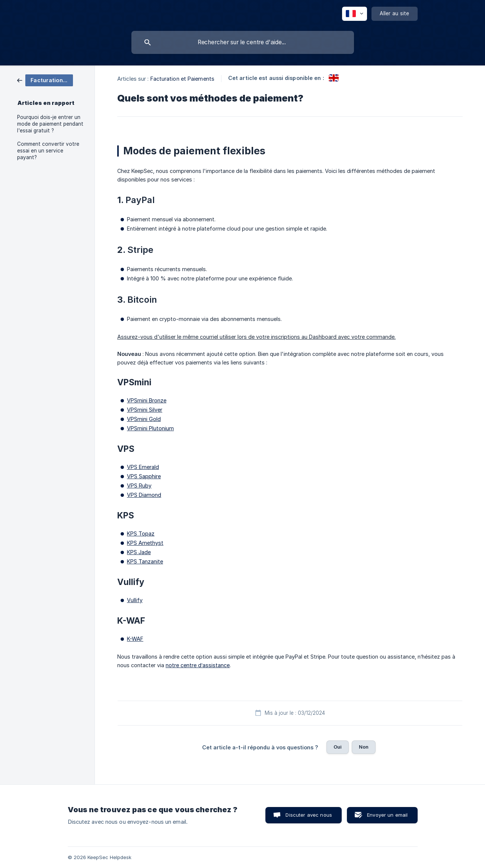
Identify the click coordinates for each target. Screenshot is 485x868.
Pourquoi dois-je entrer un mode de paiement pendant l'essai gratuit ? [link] (50, 124)
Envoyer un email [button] (387, 815)
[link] (45, 80)
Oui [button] (338, 747)
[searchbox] (243, 42)
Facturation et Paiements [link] (182, 79)
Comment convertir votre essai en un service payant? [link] (48, 151)
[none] (355, 14)
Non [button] (364, 747)
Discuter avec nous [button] (309, 815)
